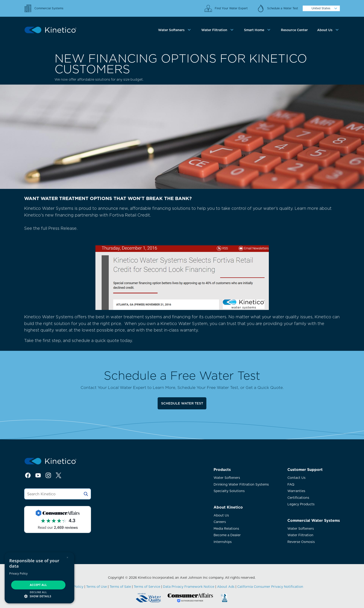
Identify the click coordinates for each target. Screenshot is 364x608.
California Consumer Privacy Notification (270, 587)
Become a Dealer (227, 535)
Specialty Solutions (229, 491)
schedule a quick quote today (102, 340)
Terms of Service (147, 587)
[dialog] (39, 578)
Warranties (296, 491)
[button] (39, 596)
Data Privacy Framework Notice (189, 587)
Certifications (298, 498)
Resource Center (294, 30)
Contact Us (296, 478)
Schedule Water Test (182, 403)
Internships (223, 542)
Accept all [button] (38, 585)
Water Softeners (227, 478)
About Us (221, 515)
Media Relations (226, 529)
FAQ (291, 484)
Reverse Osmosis (301, 542)
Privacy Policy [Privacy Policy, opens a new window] (18, 573)
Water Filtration (300, 535)
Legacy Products (301, 504)
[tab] (175, 30)
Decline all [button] (38, 592)
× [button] (67, 557)
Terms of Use (96, 587)
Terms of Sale (120, 587)
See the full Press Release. (146, 268)
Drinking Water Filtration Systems (241, 484)
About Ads (226, 587)
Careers (220, 522)
